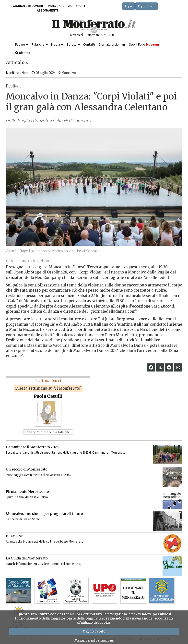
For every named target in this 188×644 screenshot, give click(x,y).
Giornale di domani (112, 44)
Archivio (59, 6)
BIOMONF (15, 536)
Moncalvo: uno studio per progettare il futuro (44, 514)
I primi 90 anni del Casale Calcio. (27, 497)
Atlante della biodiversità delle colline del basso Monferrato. (45, 541)
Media (57, 44)
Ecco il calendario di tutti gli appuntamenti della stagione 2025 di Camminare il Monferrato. (66, 452)
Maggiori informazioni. (94, 640)
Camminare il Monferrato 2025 (32, 447)
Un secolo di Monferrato (27, 469)
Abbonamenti (47, 10)
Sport (81, 6)
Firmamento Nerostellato (27, 492)
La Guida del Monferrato (27, 558)
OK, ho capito (94, 631)
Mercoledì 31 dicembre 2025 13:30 (92, 35)
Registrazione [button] (147, 6)
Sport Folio (144, 44)
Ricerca (23, 53)
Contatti (89, 44)
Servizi (73, 44)
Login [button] (129, 6)
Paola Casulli (48, 396)
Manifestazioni (17, 73)
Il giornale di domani (26, 6)
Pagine (22, 44)
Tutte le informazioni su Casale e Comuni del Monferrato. (43, 564)
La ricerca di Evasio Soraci (23, 519)
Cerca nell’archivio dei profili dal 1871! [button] (48, 432)
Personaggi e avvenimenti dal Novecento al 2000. (38, 475)
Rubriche (40, 44)
